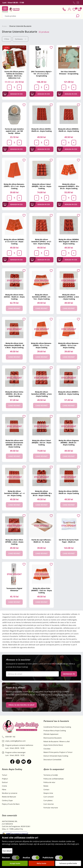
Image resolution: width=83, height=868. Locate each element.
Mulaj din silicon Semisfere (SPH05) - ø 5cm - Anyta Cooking (41, 394)
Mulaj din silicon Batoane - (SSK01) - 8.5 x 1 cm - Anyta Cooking (14, 186)
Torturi (5, 775)
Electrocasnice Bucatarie (53, 738)
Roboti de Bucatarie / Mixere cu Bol (57, 741)
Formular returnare (51, 808)
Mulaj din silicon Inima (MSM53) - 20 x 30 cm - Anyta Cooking (14, 394)
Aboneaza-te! (69, 674)
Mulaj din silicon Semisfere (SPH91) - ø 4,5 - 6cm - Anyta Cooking (41, 242)
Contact (46, 790)
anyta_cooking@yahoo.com (14, 741)
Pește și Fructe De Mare (11, 804)
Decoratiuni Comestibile (52, 760)
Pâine (4, 790)
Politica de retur (49, 782)
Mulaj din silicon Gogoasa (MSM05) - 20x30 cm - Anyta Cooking (69, 443)
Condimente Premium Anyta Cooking (57, 727)
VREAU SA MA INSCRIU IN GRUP (21, 705)
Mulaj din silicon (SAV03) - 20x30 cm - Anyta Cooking (41, 130)
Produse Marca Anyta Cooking (55, 731)
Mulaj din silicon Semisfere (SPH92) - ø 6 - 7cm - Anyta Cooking (41, 297)
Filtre (7, 39)
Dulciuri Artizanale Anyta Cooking (56, 756)
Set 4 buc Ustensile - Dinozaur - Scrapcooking (69, 73)
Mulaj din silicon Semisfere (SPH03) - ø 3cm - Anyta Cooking (69, 297)
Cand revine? (14, 308)
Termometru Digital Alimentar (14, 589)
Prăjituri (5, 779)
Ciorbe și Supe (7, 800)
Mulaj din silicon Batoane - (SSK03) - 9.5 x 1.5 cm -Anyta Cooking (42, 345)
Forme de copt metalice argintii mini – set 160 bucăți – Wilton (14, 131)
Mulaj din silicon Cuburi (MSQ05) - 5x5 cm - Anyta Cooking (41, 186)
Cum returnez (49, 804)
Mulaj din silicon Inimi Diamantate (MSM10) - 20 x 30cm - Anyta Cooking (14, 345)
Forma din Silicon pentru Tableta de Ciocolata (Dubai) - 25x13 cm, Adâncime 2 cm (14, 75)
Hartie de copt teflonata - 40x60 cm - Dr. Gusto (41, 541)
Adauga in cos (13, 94)
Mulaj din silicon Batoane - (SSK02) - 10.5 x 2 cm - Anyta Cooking (69, 345)
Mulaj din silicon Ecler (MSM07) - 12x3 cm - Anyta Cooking (41, 590)
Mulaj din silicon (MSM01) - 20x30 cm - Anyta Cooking (69, 393)
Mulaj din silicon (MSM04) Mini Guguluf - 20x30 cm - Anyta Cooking (69, 242)
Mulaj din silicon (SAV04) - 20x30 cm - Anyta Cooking (69, 492)
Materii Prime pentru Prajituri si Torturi (58, 752)
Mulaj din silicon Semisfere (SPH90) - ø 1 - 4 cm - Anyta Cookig (14, 493)
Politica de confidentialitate (54, 779)
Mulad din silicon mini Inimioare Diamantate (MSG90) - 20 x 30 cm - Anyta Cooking (14, 444)
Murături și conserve (10, 793)
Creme (4, 786)
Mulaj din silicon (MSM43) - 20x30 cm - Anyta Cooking (69, 130)
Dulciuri (5, 782)
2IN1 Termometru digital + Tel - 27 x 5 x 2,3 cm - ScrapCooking (42, 74)
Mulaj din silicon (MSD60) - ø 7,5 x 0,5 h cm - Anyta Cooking (14, 242)
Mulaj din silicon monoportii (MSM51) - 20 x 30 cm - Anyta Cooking (69, 186)
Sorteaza (20, 39)
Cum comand (49, 797)
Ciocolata (47, 749)
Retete (46, 786)
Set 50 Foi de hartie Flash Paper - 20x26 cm (69, 541)
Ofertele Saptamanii (51, 734)
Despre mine (48, 793)
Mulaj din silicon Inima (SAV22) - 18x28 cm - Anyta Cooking (14, 297)
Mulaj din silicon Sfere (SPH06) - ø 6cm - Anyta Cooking (14, 542)
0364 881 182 (9, 737)
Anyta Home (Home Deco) (53, 745)
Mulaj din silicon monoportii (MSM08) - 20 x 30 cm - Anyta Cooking (42, 493)
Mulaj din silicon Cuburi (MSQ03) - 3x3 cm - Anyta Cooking (41, 443)
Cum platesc (48, 800)
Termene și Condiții (51, 775)
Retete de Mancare (9, 797)
